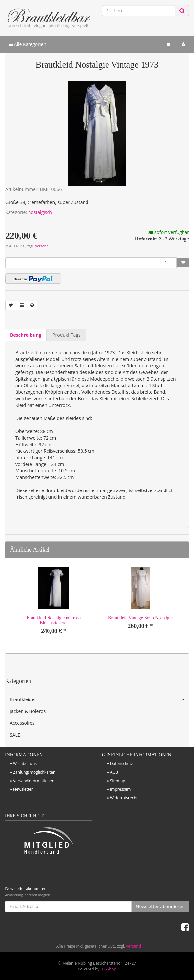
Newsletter (23, 789)
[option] (54, 606)
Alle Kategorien (28, 44)
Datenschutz (122, 764)
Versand (42, 246)
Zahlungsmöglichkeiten (34, 772)
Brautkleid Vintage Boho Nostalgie (140, 618)
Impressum (120, 789)
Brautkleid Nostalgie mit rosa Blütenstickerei (54, 620)
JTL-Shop (108, 969)
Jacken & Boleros (28, 711)
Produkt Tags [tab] (66, 335)
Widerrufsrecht (124, 798)
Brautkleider (99, 699)
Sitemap (118, 781)
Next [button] (184, 606)
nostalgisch (40, 212)
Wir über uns (25, 764)
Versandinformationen (34, 781)
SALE (15, 735)
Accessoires (22, 723)
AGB (114, 772)
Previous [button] (10, 606)
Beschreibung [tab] (26, 335)
